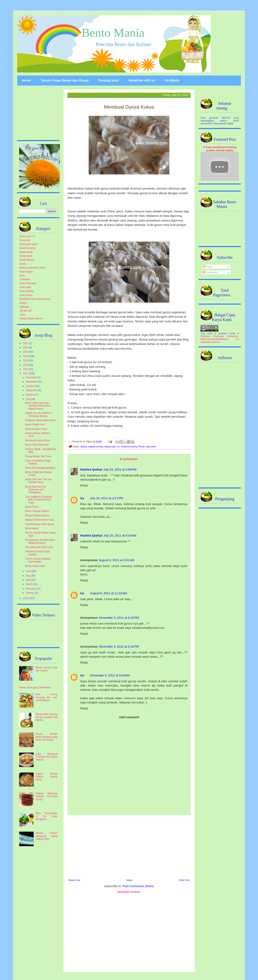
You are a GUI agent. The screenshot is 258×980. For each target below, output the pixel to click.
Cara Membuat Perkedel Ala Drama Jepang (47, 757)
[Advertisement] (129, 846)
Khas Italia (25, 287)
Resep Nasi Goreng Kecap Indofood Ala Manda (47, 717)
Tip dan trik (25, 311)
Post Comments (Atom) (138, 886)
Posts (207, 267)
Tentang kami (108, 80)
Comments (210, 273)
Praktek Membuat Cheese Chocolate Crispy (47, 796)
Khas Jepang (27, 291)
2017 (26, 348)
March (30, 584)
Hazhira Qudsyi (91, 469)
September (32, 390)
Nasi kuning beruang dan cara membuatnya (47, 697)
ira (118, 447)
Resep (141, 447)
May (28, 576)
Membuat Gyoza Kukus (38, 440)
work (210, 333)
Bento (23, 264)
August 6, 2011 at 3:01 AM (117, 560)
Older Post (184, 880)
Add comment (129, 717)
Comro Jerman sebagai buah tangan (38, 560)
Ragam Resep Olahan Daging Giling (47, 777)
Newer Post (74, 880)
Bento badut (32, 528)
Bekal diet (25, 240)
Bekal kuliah (26, 252)
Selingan (24, 307)
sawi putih (151, 447)
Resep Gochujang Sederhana (35, 688)
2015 (26, 356)
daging (84, 447)
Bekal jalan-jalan (28, 244)
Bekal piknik (26, 256)
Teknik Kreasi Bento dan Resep (64, 80)
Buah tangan (26, 272)
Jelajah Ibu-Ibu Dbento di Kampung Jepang (39, 414)
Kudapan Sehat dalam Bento (41, 420)
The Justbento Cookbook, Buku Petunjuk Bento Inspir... (39, 500)
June (29, 571)
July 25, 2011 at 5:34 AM (120, 535)
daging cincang (96, 447)
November (32, 382)
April (29, 580)
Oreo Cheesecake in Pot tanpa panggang (47, 816)
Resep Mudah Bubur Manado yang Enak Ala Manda (47, 737)
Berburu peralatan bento (33, 268)
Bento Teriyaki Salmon (37, 511)
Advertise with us (142, 80)
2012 (26, 369)
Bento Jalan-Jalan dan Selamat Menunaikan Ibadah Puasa (38, 406)
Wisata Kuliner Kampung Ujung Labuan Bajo (47, 836)
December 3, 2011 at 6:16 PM (119, 618)
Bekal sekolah (27, 260)
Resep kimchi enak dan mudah (47, 669)
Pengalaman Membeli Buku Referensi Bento (40, 541)
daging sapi (110, 447)
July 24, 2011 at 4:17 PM (106, 498)
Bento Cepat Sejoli (35, 566)
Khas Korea (26, 295)
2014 (26, 361)
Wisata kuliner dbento (31, 319)
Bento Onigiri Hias (35, 424)
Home (26, 80)
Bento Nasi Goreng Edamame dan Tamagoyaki (35, 490)
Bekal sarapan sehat (36, 429)
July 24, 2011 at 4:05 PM (120, 469)
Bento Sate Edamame (37, 445)
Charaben (25, 279)
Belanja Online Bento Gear (40, 520)
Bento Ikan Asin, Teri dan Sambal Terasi (39, 481)
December (32, 377)
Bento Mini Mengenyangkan (40, 468)
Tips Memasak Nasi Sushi (39, 547)
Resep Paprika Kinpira (37, 516)
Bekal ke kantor (28, 248)
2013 (26, 365)
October (30, 386)
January (30, 593)
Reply (84, 485)
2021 (26, 343)
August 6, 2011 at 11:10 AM (108, 593)
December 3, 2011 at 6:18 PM (119, 646)
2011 (26, 373)
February (31, 589)
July (28, 399)
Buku (22, 276)
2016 (26, 352)
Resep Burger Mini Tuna (38, 456)
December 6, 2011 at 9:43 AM (110, 675)
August (30, 395)
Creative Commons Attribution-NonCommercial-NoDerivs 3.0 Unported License (220, 339)
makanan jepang (129, 447)
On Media (172, 80)
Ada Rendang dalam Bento (40, 524)
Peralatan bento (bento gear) (35, 299)
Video (23, 315)
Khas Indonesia (28, 283)
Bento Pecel (32, 507)
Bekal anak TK (27, 236)
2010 (26, 598)
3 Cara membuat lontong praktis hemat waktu (220, 149)
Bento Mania (113, 33)
